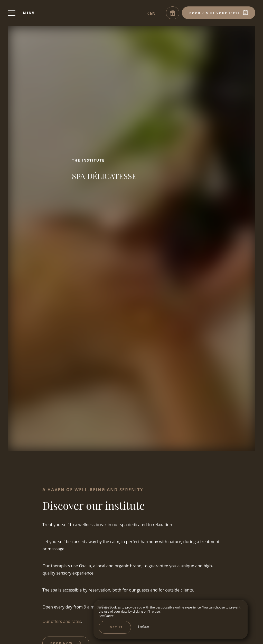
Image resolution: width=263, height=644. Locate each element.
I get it (115, 627)
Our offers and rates (62, 621)
